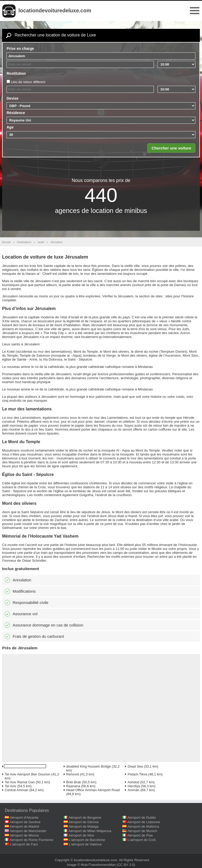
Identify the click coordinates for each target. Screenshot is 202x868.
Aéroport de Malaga (84, 826)
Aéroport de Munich (142, 831)
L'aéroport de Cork (142, 840)
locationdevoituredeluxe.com (55, 10)
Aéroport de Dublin (142, 818)
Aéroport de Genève (25, 822)
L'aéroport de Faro (24, 844)
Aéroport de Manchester (28, 831)
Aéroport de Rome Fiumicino (31, 840)
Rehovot (73, 774)
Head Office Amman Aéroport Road (93, 790)
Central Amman (17, 790)
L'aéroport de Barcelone (87, 840)
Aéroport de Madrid (24, 826)
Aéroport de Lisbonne (144, 822)
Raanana (73, 786)
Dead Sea (135, 766)
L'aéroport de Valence (85, 844)
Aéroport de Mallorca (143, 826)
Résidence (16, 113)
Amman (133, 790)
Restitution (16, 73)
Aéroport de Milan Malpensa (90, 831)
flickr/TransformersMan (98, 865)
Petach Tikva (137, 774)
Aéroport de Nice (82, 835)
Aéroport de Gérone (84, 822)
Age (10, 127)
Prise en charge (20, 49)
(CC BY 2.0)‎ (126, 865)
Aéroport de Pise (140, 835)
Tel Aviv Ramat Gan (20, 782)
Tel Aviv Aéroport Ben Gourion (27, 774)
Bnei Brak (74, 782)
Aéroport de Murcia (24, 835)
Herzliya (134, 786)
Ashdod (133, 782)
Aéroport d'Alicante (24, 818)
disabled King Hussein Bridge (89, 766)
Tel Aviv (11, 786)
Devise (12, 98)
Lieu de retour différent (28, 82)
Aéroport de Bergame (85, 818)
